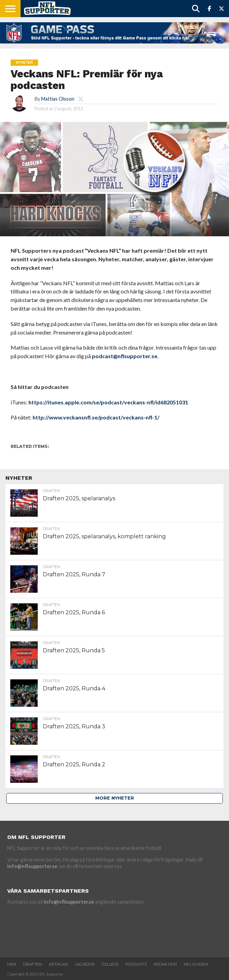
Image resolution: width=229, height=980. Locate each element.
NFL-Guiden (196, 964)
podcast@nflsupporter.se (125, 356)
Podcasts (136, 964)
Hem (12, 964)
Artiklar (58, 964)
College (110, 964)
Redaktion (165, 964)
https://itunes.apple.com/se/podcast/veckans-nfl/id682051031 (108, 402)
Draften (32, 964)
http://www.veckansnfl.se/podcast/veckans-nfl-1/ (96, 417)
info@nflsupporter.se (32, 866)
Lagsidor (85, 964)
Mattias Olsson (58, 99)
